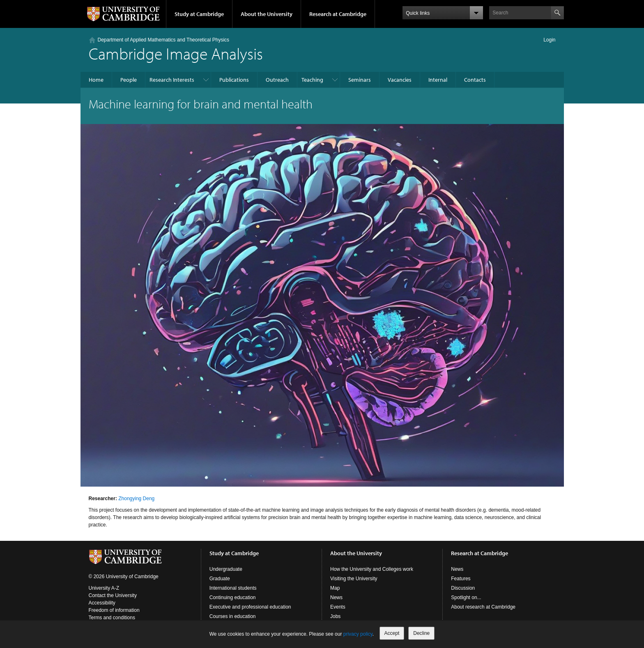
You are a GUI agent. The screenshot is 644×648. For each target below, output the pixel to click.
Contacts (475, 80)
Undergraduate (226, 569)
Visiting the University (354, 579)
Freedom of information (114, 610)
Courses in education (233, 616)
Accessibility (102, 603)
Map (335, 588)
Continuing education (233, 597)
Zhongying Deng (136, 499)
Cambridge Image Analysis (176, 53)
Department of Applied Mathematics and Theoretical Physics (164, 40)
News (336, 597)
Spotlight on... (466, 597)
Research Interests (172, 80)
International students (233, 588)
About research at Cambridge (483, 607)
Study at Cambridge (199, 14)
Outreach (277, 80)
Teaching (312, 80)
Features (461, 579)
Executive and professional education (250, 607)
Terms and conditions (112, 618)
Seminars (360, 80)
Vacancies (400, 80)
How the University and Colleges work (372, 569)
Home (96, 80)
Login (549, 40)
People (129, 80)
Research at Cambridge (338, 14)
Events (338, 607)
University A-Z (104, 588)
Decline (421, 633)
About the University (267, 14)
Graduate (220, 579)
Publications (234, 80)
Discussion (463, 588)
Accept (392, 633)
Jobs (335, 616)
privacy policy (358, 634)
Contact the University (113, 595)
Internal (438, 80)
